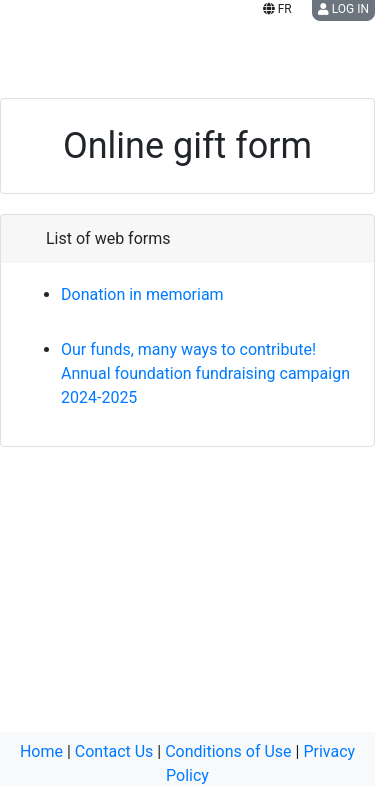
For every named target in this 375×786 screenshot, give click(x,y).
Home (41, 751)
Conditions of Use (228, 751)
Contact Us (114, 751)
